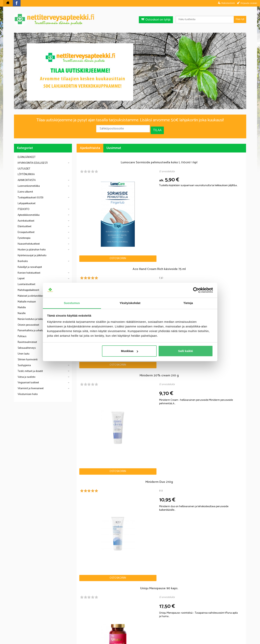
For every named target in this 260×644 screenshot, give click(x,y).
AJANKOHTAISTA (27, 177)
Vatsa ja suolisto (26, 374)
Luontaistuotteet (26, 281)
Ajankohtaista (90, 145)
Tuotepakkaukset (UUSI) (31, 194)
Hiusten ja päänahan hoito (32, 246)
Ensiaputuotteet (26, 229)
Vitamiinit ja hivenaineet (31, 385)
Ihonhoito (23, 258)
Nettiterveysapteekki (87, 620)
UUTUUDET (24, 166)
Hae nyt (240, 19)
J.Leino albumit (25, 189)
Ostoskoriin (91, 201)
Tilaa (157, 129)
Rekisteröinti (228, 3)
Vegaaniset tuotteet (28, 379)
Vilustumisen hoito (28, 391)
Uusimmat (114, 145)
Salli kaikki (186, 351)
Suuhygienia (24, 362)
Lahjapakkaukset (27, 200)
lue (151, 594)
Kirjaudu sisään (249, 3)
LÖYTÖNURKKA (26, 171)
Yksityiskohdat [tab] (130, 303)
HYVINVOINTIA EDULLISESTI (33, 160)
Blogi (109, 620)
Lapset (21, 275)
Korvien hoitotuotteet (29, 270)
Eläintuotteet (25, 223)
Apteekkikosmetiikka (29, 212)
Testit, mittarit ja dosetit (30, 368)
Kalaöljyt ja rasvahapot (30, 264)
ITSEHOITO (23, 206)
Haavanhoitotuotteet (29, 241)
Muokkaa (130, 351)
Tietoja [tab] (188, 303)
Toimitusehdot (155, 620)
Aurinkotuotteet (26, 218)
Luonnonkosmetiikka (29, 183)
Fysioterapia (24, 235)
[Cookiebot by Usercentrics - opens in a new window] (196, 290)
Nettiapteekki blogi (31, 482)
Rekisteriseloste (129, 620)
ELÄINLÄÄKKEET (27, 154)
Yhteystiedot (179, 620)
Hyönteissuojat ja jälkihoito (32, 252)
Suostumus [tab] (72, 303)
